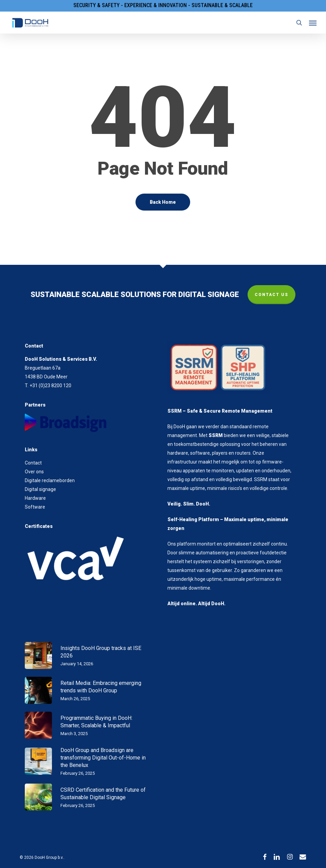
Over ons (34, 472)
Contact (33, 463)
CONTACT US (271, 295)
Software (35, 507)
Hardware (35, 498)
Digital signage (40, 489)
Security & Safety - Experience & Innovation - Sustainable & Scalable (163, 5)
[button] (313, 23)
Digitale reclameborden (50, 480)
